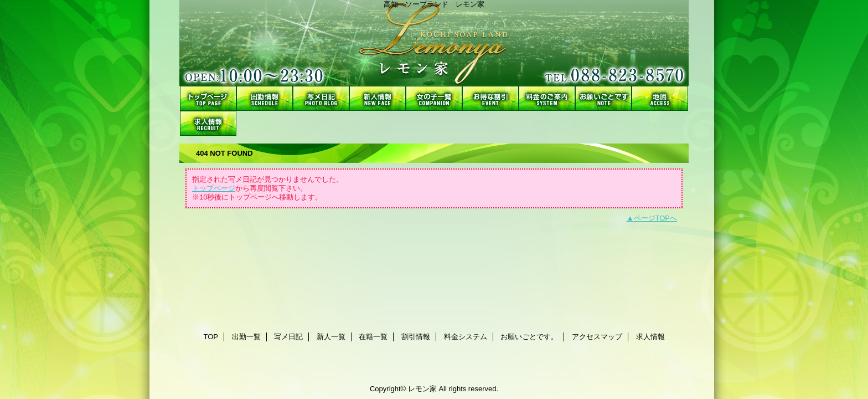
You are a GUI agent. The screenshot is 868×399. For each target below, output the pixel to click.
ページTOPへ (656, 218)
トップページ (214, 188)
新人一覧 (378, 98)
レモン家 (434, 43)
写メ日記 (321, 98)
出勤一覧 (265, 98)
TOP (208, 98)
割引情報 (490, 98)
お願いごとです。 (603, 98)
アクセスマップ (660, 98)
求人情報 (208, 123)
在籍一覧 (434, 98)
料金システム (547, 98)
